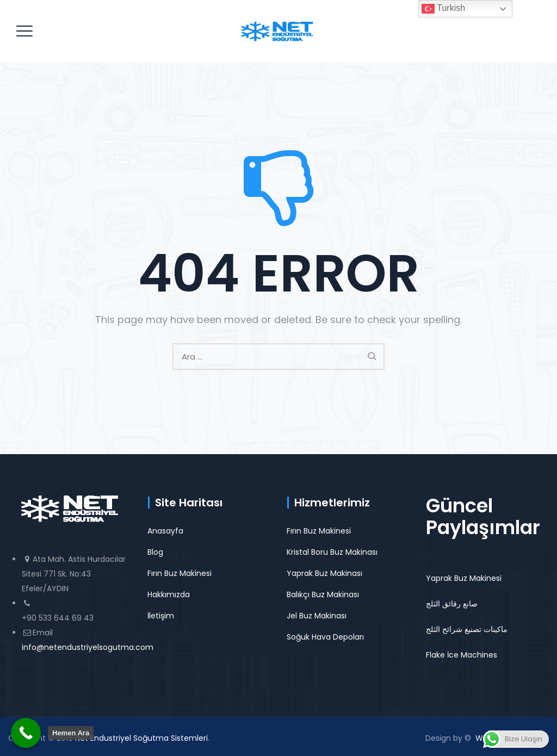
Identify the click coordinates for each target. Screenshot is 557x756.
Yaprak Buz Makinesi (464, 578)
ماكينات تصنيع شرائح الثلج (467, 629)
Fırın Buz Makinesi (180, 573)
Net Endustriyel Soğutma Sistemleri (141, 738)
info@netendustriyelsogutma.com (88, 647)
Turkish (443, 9)
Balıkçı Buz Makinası (323, 594)
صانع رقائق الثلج (452, 604)
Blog (155, 552)
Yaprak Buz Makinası (324, 573)
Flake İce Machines (462, 655)
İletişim (161, 616)
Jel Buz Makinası (317, 616)
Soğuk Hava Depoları (325, 637)
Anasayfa (165, 531)
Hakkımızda (169, 594)
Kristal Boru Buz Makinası (332, 552)
